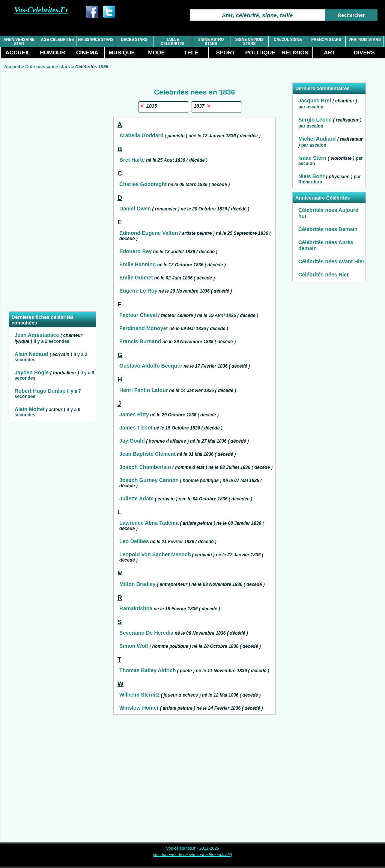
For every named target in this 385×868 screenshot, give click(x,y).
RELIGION (295, 52)
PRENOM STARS (326, 40)
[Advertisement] (52, 195)
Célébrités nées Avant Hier (331, 261)
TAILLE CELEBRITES (172, 42)
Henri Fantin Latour (144, 390)
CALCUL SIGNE (288, 40)
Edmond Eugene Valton (149, 233)
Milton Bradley (137, 584)
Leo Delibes (134, 541)
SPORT (226, 52)
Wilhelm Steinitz (139, 695)
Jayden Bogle (32, 372)
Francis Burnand (140, 341)
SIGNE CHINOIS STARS (250, 42)
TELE (191, 52)
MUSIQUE (122, 52)
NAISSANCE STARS (96, 40)
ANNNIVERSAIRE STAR (19, 42)
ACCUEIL (18, 52)
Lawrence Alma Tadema (149, 523)
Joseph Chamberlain (145, 467)
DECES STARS (134, 40)
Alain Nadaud (31, 354)
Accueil (12, 67)
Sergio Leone (315, 120)
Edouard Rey (135, 251)
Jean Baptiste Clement (147, 454)
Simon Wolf (134, 646)
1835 (149, 106)
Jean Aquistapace (37, 335)
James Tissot (136, 428)
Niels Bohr (311, 176)
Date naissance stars (47, 67)
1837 (202, 106)
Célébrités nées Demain (328, 229)
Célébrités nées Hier (324, 275)
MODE (156, 52)
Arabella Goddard (141, 135)
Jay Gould (132, 441)
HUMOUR (53, 52)
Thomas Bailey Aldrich (147, 670)
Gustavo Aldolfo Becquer (151, 366)
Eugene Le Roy (138, 291)
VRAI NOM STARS (365, 40)
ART (330, 52)
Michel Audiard (317, 139)
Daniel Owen (135, 209)
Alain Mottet (30, 409)
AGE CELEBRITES (57, 40)
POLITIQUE (260, 52)
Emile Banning (138, 264)
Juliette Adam (136, 499)
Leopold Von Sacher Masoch (155, 554)
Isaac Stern (312, 158)
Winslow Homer (139, 708)
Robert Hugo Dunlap (40, 391)
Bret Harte (132, 160)
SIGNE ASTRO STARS (211, 42)
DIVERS (364, 52)
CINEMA (87, 52)
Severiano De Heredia (146, 633)
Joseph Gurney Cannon (149, 480)
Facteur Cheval (138, 315)
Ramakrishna (136, 608)
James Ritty (134, 414)
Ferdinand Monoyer (144, 328)
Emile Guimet (136, 278)
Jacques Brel (315, 101)
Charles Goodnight (143, 184)
